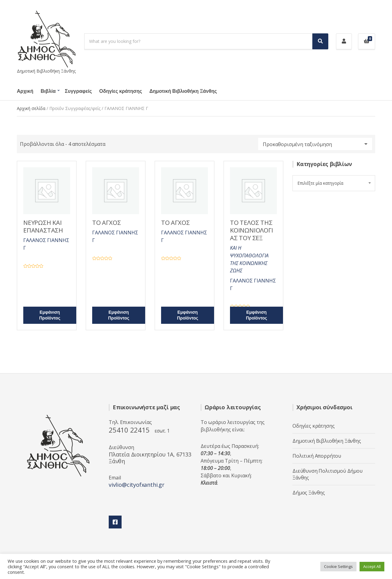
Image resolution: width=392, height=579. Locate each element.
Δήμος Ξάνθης (309, 493)
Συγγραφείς (78, 91)
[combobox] (334, 183)
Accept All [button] (372, 566)
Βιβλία (48, 91)
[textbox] (334, 183)
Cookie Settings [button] (338, 566)
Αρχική (25, 91)
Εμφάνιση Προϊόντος (50, 315)
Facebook (115, 522)
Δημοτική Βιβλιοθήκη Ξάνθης (183, 91)
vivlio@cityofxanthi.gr (137, 485)
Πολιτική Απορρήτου (317, 456)
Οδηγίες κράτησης (121, 91)
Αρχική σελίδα (31, 108)
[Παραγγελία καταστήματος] (315, 144)
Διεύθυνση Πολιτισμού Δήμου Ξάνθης (328, 474)
